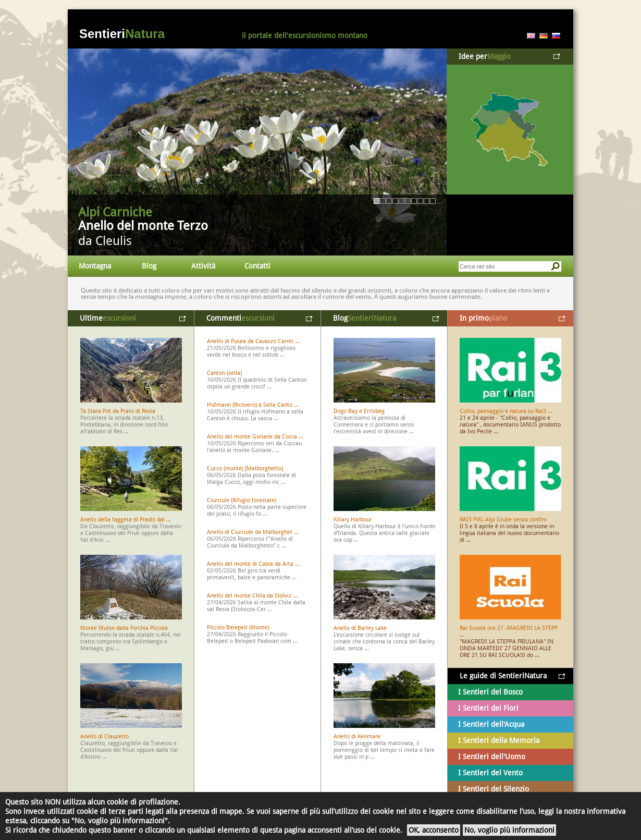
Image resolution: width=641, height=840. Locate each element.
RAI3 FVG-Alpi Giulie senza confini (503, 520)
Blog (149, 266)
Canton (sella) (224, 373)
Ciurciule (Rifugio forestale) (242, 500)
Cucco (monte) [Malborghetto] (245, 468)
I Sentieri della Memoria (499, 740)
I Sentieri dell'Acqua (491, 724)
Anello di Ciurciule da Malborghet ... (253, 532)
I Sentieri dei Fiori (488, 708)
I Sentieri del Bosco (490, 692)
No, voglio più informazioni (509, 830)
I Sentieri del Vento (490, 773)
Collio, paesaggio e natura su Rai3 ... (506, 411)
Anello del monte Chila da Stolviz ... (252, 596)
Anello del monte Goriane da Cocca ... (255, 437)
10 (433, 201)
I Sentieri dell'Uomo (492, 757)
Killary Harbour (353, 520)
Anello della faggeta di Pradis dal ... (126, 520)
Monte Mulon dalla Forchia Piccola (124, 628)
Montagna (95, 266)
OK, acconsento (434, 830)
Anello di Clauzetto (104, 736)
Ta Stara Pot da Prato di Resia (118, 411)
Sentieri (122, 34)
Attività (203, 266)
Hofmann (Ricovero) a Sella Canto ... (253, 405)
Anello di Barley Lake (360, 628)
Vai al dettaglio (257, 152)
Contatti (257, 266)
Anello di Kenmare (357, 736)
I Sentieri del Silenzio (494, 789)
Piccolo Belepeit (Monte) (238, 628)
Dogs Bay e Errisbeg (359, 411)
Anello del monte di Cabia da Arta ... (253, 564)
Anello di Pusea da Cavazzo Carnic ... (254, 341)
